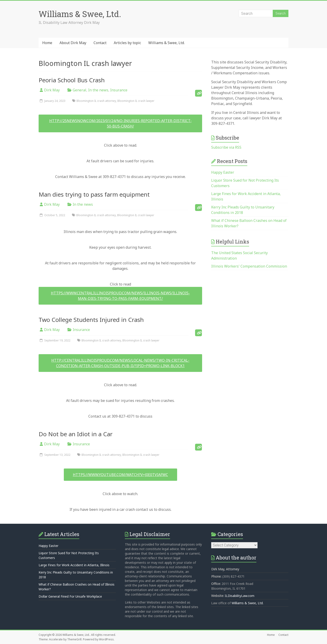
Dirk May (52, 90)
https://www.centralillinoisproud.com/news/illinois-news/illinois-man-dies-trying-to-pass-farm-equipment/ (120, 296)
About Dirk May (73, 43)
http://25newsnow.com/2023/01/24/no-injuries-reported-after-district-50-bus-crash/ (120, 123)
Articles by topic (127, 43)
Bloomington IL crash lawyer (136, 101)
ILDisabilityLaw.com (240, 596)
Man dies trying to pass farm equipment (94, 194)
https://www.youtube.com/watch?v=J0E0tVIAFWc (120, 475)
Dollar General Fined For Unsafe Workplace (70, 596)
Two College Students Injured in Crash (91, 320)
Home (47, 43)
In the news (98, 90)
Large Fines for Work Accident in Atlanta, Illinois (74, 565)
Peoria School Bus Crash (72, 80)
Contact (100, 43)
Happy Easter (223, 172)
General (79, 90)
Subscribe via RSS (226, 147)
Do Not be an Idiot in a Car (76, 434)
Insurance (119, 90)
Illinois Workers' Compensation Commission (249, 266)
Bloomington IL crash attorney (96, 101)
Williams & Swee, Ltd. (80, 14)
